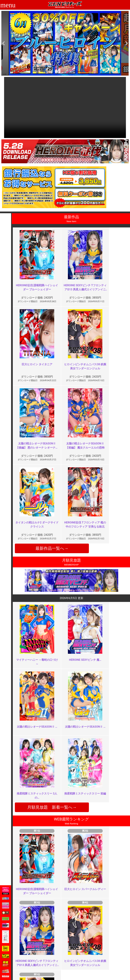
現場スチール (31, 966)
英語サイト (73, 958)
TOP (27, 947)
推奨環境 (29, 954)
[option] (65, 43)
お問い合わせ (74, 954)
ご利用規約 (52, 947)
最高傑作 (43, 882)
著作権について (54, 962)
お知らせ (72, 947)
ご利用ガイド (31, 951)
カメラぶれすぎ (106, 820)
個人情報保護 (53, 958)
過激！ (42, 820)
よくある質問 (74, 951)
